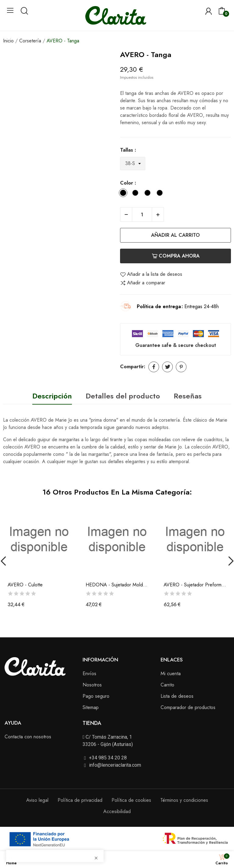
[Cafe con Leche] (161, 194)
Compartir (154, 367)
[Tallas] (133, 164)
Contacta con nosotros (28, 737)
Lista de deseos (177, 696)
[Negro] (137, 194)
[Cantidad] (142, 214)
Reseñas (188, 396)
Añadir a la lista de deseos (151, 274)
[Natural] (149, 194)
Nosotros (92, 685)
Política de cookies (131, 800)
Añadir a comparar (143, 283)
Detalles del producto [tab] (123, 396)
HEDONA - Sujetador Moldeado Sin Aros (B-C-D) (117, 585)
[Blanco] (125, 194)
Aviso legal (37, 800)
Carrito (167, 685)
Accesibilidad (117, 811)
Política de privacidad (80, 800)
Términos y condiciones (184, 800)
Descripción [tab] (52, 396)
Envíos (89, 674)
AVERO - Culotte (25, 585)
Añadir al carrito (175, 235)
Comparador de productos (188, 707)
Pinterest (181, 367)
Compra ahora (176, 256)
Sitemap (91, 707)
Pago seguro (96, 696)
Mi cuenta (171, 674)
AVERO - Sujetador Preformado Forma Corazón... (195, 585)
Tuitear (167, 367)
